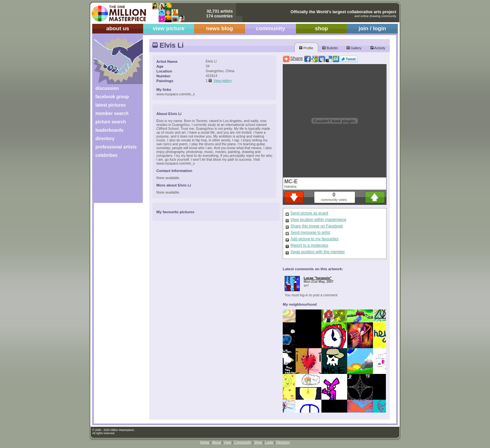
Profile (306, 48)
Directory (283, 442)
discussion (107, 88)
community (271, 29)
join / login (372, 29)
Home (205, 442)
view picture (169, 29)
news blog (219, 29)
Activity (378, 48)
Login (269, 442)
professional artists (116, 147)
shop (322, 29)
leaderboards (109, 130)
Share (296, 58)
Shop (258, 442)
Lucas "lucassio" (318, 278)
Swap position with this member (318, 252)
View (227, 442)
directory (105, 138)
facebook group (112, 97)
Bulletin (330, 48)
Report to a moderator (309, 245)
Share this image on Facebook (317, 226)
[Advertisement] (114, 183)
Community (243, 442)
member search (112, 113)
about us (118, 29)
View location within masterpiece (318, 220)
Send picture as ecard (309, 213)
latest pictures (111, 105)
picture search (111, 122)
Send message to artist (310, 233)
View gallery (223, 81)
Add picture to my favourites (314, 239)
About (216, 442)
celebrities (107, 155)
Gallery (354, 48)
